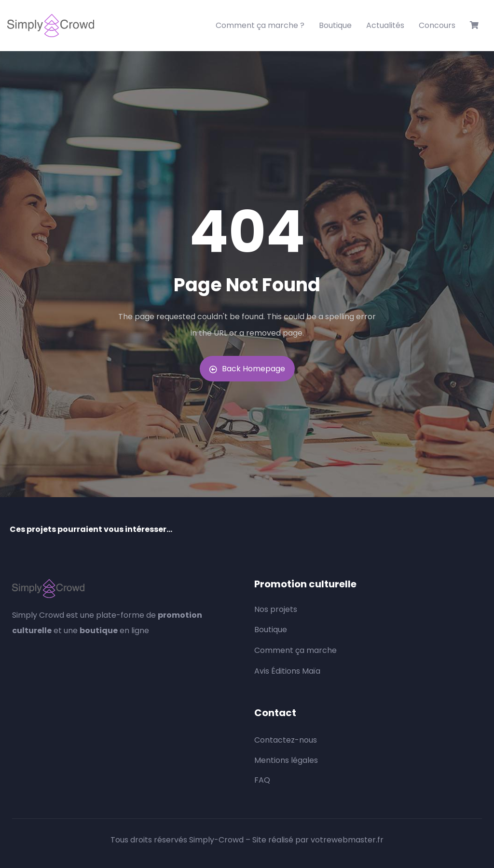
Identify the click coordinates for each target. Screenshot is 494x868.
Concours (437, 25)
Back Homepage (247, 369)
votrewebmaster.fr (347, 840)
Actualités (385, 25)
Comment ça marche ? (260, 25)
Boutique (335, 25)
